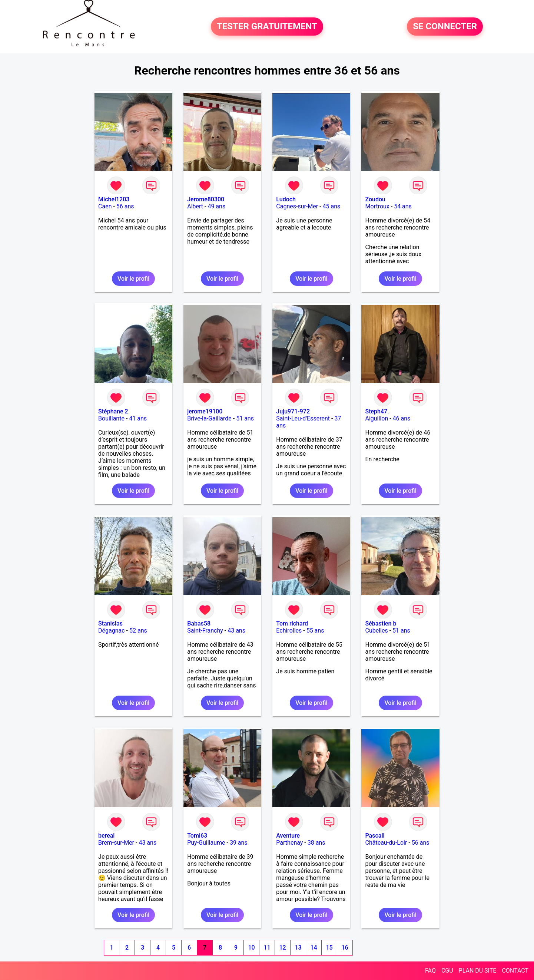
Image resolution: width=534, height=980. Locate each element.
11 (267, 948)
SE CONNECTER (445, 27)
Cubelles (376, 631)
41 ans (138, 418)
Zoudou (375, 199)
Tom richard (292, 623)
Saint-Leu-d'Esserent (303, 418)
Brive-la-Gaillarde (209, 418)
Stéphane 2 (113, 411)
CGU (447, 971)
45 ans (332, 206)
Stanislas (110, 623)
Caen (105, 206)
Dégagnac (112, 631)
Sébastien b (381, 623)
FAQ (430, 971)
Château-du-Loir (386, 843)
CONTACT (515, 971)
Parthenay (289, 843)
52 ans (138, 631)
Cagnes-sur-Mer (297, 206)
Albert (195, 206)
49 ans (216, 206)
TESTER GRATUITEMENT (267, 27)
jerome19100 (205, 411)
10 (251, 948)
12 (282, 948)
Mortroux (377, 206)
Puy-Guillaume (206, 843)
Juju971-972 (293, 411)
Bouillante (111, 418)
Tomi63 (197, 836)
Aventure (288, 836)
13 (298, 948)
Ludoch (286, 199)
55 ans (315, 631)
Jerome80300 (206, 199)
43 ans (236, 631)
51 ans (245, 418)
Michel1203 (114, 199)
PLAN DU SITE (478, 971)
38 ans (316, 843)
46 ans (402, 418)
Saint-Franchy (205, 631)
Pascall (375, 836)
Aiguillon (377, 418)
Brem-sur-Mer (116, 843)
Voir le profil (133, 279)
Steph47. (377, 411)
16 (345, 948)
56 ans (125, 206)
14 (314, 948)
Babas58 (199, 623)
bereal (106, 836)
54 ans (403, 206)
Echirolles (289, 631)
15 (329, 948)
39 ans (239, 843)
